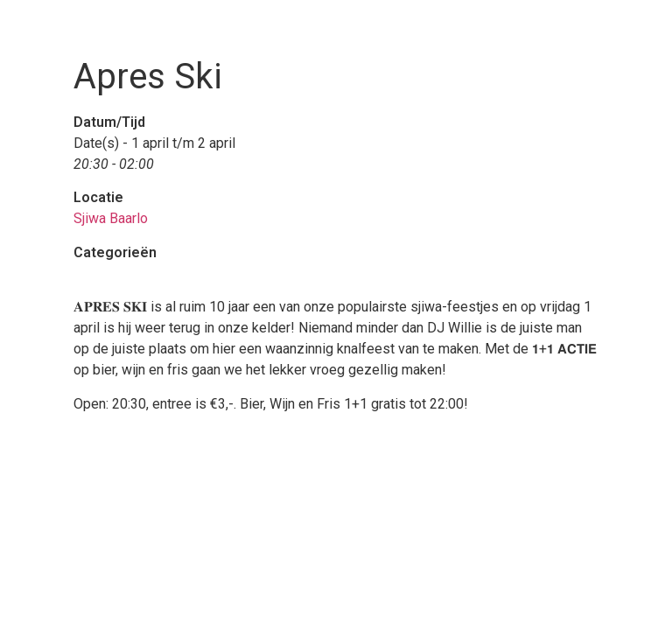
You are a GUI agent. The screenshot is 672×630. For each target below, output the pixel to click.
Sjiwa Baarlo (111, 218)
